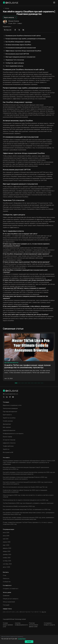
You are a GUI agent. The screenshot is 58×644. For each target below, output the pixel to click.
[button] (10, 17)
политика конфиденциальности (21, 624)
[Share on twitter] (4, 397)
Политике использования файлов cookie (34, 625)
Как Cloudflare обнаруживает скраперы (18, 42)
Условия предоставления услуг (8, 625)
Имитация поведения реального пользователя (20, 57)
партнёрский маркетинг (11, 363)
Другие (44, 612)
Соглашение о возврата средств (49, 624)
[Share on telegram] (10, 397)
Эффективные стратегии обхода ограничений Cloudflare (23, 51)
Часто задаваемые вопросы (14, 66)
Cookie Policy (22, 639)
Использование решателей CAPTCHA (17, 54)
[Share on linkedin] (7, 397)
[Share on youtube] (13, 397)
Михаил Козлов (14, 21)
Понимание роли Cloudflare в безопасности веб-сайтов (23, 36)
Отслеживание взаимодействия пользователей (21, 48)
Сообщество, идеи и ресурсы (15, 63)
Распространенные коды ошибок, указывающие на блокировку (25, 39)
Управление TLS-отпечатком (15, 60)
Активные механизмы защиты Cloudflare (18, 45)
